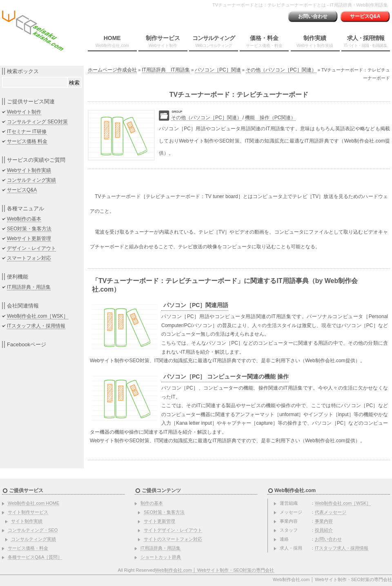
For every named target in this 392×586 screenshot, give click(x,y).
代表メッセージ (331, 512)
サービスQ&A (365, 16)
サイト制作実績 (27, 521)
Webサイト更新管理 (29, 238)
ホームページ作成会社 (112, 70)
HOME (112, 41)
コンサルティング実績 (31, 180)
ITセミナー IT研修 (27, 131)
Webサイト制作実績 (29, 170)
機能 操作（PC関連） (271, 118)
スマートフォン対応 (29, 258)
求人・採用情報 (365, 41)
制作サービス (163, 41)
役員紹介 (324, 530)
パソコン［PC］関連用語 (196, 305)
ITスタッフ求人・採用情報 (36, 326)
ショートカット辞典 (161, 557)
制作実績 (315, 41)
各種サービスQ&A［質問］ (35, 557)
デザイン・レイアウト (31, 248)
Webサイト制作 (24, 112)
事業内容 (324, 521)
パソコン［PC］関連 (218, 70)
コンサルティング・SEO (33, 530)
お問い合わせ (313, 16)
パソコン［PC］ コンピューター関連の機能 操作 (226, 377)
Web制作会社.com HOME (33, 503)
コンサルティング (214, 41)
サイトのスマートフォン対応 (173, 539)
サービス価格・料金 (28, 548)
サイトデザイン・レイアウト (173, 530)
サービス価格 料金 (27, 141)
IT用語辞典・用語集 (29, 287)
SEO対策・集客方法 (29, 229)
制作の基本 (152, 503)
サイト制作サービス (28, 512)
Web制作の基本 (24, 219)
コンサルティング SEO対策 (37, 122)
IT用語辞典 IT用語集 (166, 70)
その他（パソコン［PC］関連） (281, 70)
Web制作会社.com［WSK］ (38, 316)
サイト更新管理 (159, 521)
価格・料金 (264, 41)
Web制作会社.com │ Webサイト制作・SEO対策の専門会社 (215, 570)
